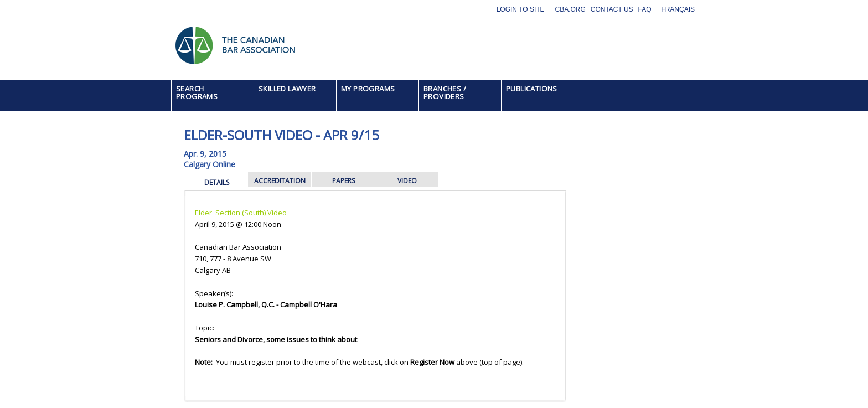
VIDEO (407, 181)
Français (678, 9)
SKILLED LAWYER (287, 89)
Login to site (521, 9)
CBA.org (570, 9)
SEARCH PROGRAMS (197, 92)
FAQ (645, 9)
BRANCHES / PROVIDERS (445, 92)
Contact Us (612, 9)
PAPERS (343, 181)
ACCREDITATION (280, 181)
